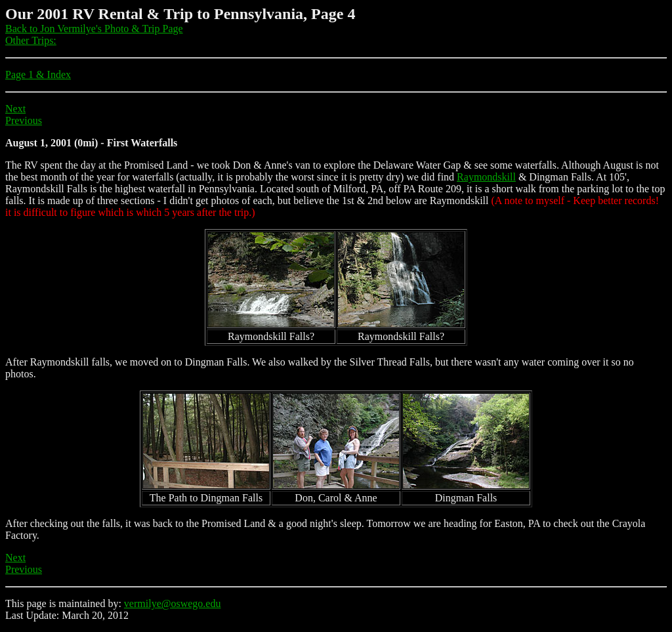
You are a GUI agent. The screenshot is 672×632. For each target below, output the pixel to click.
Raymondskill (486, 177)
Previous (24, 120)
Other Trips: (31, 40)
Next (15, 109)
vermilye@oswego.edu (173, 603)
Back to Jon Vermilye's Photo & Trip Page (94, 29)
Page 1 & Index (38, 74)
